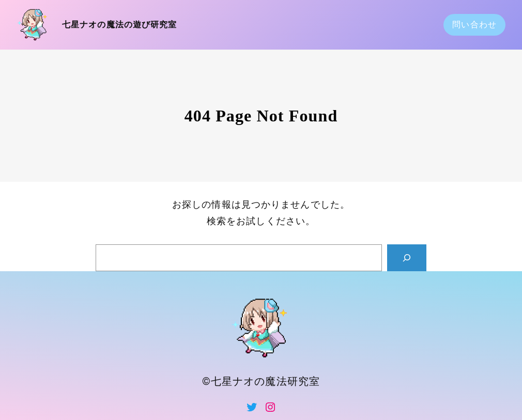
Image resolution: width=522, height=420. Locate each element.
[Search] (407, 258)
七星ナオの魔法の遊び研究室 (120, 25)
